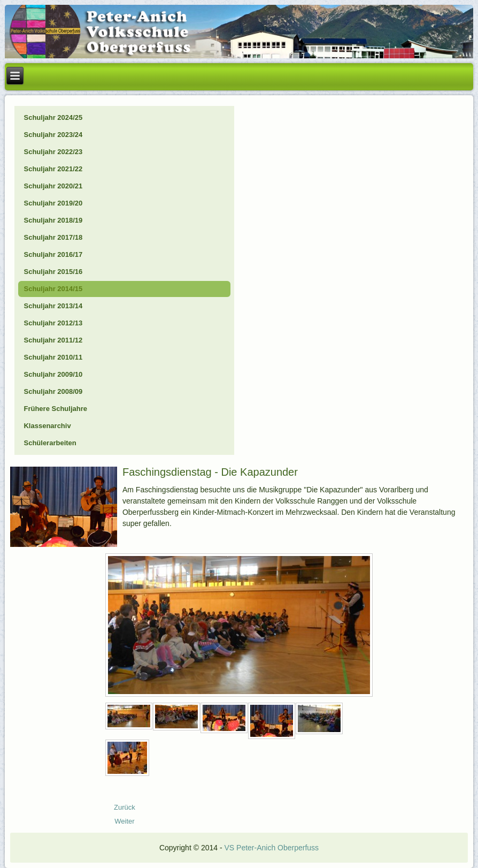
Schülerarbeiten (50, 443)
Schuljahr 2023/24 (53, 135)
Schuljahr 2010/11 (53, 357)
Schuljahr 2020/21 (53, 186)
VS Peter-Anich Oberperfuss (271, 848)
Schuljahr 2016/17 (53, 254)
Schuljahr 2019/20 (53, 203)
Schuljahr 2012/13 (53, 323)
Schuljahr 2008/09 (53, 391)
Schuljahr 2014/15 (53, 289)
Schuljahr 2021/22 (53, 169)
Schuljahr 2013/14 (53, 306)
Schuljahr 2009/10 (53, 374)
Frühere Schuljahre (55, 409)
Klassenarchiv (47, 426)
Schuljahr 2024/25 (53, 117)
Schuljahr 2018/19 (53, 220)
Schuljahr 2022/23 (53, 152)
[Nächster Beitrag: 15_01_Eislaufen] (124, 821)
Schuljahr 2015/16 (53, 272)
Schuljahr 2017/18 (53, 237)
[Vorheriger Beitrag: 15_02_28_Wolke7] (125, 807)
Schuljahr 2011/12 (53, 340)
